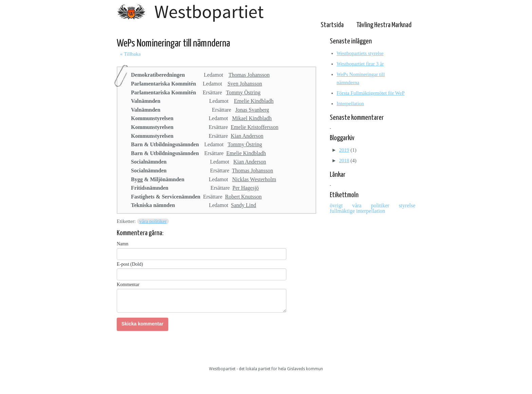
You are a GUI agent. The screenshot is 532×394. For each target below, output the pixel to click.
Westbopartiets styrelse (360, 53)
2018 (344, 161)
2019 (344, 150)
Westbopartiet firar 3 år (360, 64)
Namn (122, 244)
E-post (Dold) (130, 264)
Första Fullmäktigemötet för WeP (371, 93)
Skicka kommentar (142, 324)
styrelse (407, 205)
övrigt (341, 205)
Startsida (332, 25)
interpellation (371, 211)
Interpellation (350, 104)
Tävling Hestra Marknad (384, 25)
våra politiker (153, 221)
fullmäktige (343, 211)
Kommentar (128, 285)
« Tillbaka (130, 54)
